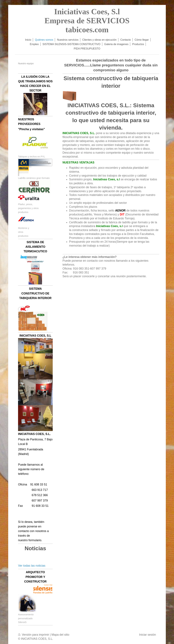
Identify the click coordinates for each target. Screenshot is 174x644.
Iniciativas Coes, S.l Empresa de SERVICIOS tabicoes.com (87, 21)
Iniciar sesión (147, 635)
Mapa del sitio (60, 635)
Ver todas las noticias (32, 566)
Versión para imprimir (34, 635)
